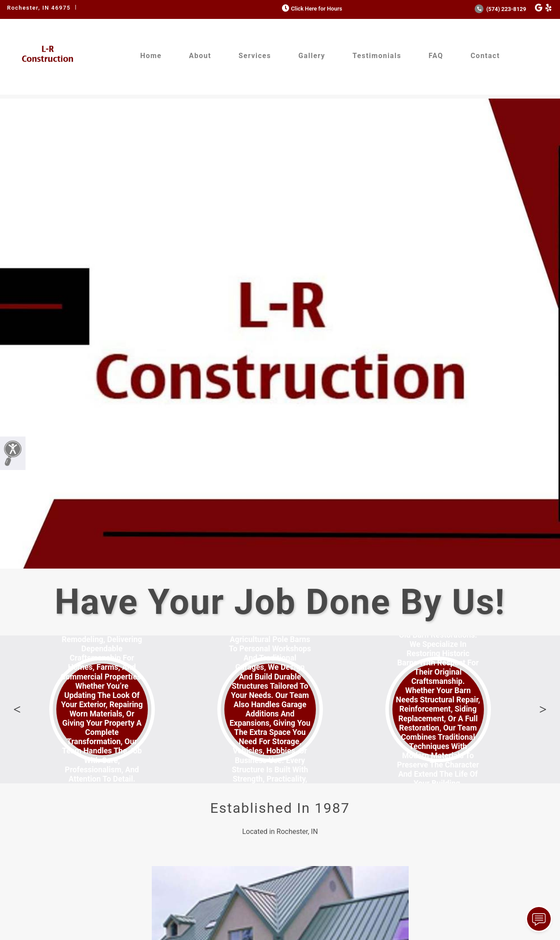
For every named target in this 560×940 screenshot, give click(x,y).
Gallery (312, 56)
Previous (17, 709)
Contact (485, 56)
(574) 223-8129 (500, 9)
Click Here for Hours (311, 9)
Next (543, 709)
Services (255, 56)
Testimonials (377, 56)
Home (151, 56)
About (200, 56)
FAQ (436, 56)
